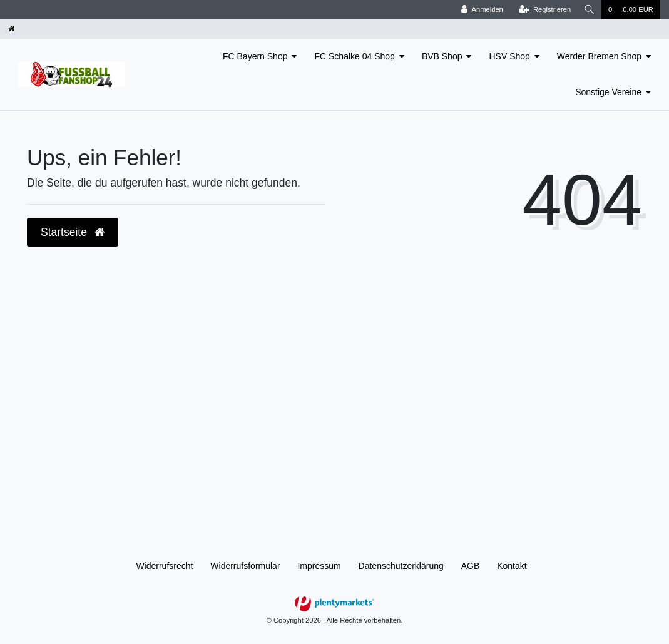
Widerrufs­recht (164, 566)
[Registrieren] (543, 10)
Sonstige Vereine (608, 92)
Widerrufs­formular (245, 566)
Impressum (319, 566)
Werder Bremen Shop (599, 56)
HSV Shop (509, 56)
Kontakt (512, 566)
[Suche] (589, 10)
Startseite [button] (73, 232)
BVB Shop (442, 56)
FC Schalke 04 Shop (354, 56)
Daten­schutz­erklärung (401, 566)
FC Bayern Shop (255, 56)
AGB (471, 566)
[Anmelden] (481, 10)
